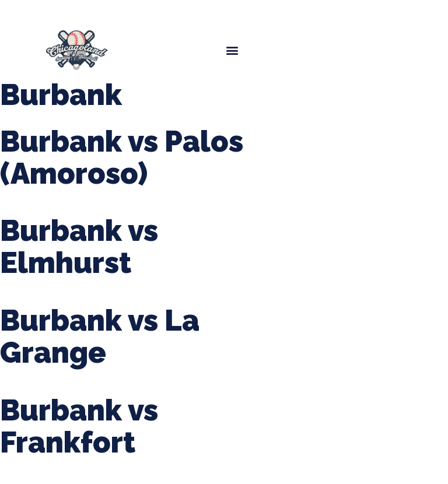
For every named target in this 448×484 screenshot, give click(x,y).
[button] (232, 50)
